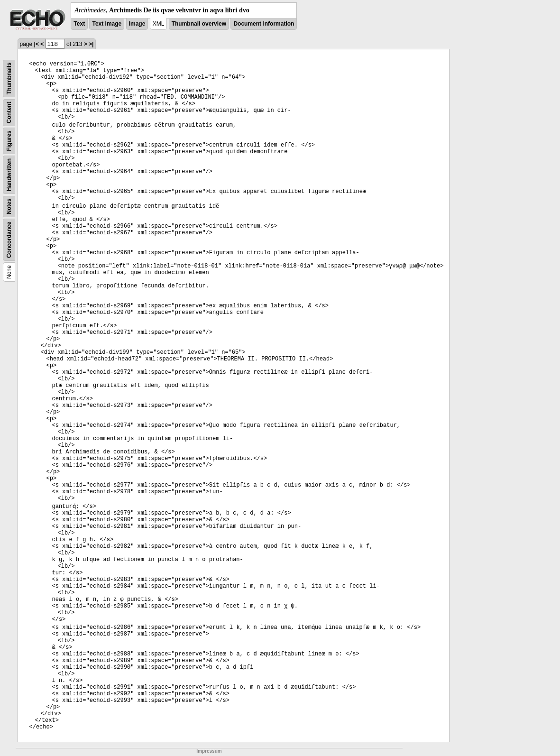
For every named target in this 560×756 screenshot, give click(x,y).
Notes (9, 207)
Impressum (209, 751)
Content (9, 113)
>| (91, 44)
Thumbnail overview (199, 24)
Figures (9, 141)
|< (37, 44)
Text (79, 24)
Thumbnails (9, 78)
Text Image (107, 24)
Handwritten (9, 175)
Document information (264, 24)
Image (137, 24)
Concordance (9, 240)
